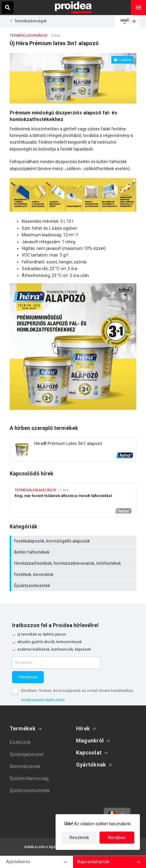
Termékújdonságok (30, 21)
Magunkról (90, 740)
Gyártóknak (91, 765)
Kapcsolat (89, 753)
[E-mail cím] (56, 663)
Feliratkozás (28, 677)
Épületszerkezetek (74, 586)
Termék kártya (73, 450)
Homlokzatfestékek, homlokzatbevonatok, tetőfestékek (74, 563)
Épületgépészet (27, 754)
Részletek (79, 838)
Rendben (117, 838)
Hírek (83, 728)
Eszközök (20, 742)
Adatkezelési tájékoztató (43, 700)
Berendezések (25, 766)
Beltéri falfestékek (74, 552)
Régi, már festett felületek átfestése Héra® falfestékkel (73, 500)
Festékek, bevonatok (74, 574)
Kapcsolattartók (93, 862)
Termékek (23, 728)
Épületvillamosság (29, 778)
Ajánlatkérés (18, 862)
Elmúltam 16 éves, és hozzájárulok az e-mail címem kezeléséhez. (78, 691)
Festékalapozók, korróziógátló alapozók (74, 541)
